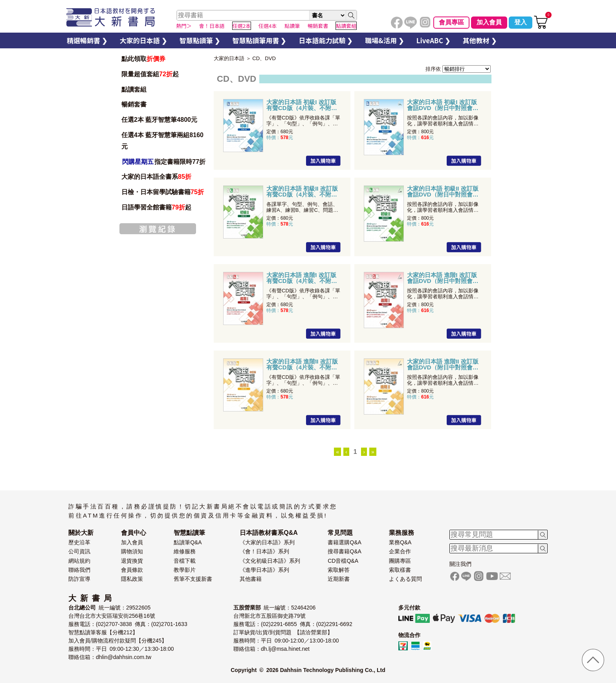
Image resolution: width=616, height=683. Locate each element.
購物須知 (132, 551)
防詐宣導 (79, 579)
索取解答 (339, 570)
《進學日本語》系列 (264, 570)
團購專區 (400, 561)
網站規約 (79, 561)
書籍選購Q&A (345, 542)
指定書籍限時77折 (163, 162)
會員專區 (451, 22)
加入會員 (489, 22)
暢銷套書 (134, 104)
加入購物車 (323, 161)
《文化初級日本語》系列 (270, 561)
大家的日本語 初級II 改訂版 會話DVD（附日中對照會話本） (443, 191)
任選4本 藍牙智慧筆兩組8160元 (162, 141)
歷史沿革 (79, 542)
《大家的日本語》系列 (267, 542)
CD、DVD (264, 58)
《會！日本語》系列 (264, 551)
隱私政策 (132, 579)
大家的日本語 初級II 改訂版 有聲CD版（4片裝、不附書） (302, 191)
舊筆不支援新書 (193, 579)
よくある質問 (405, 579)
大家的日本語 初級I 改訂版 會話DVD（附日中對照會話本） (443, 105)
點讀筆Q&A (188, 542)
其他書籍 (251, 579)
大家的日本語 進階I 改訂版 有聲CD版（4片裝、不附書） (301, 278)
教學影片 (185, 570)
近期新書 (339, 579)
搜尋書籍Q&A (345, 551)
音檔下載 (185, 561)
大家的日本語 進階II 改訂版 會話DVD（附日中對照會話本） (443, 364)
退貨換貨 (132, 561)
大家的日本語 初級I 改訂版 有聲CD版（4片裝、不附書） (301, 105)
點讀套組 (134, 89)
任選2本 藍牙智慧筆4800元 (159, 120)
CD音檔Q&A (343, 561)
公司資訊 (79, 551)
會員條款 (132, 570)
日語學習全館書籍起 (156, 207)
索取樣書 (400, 570)
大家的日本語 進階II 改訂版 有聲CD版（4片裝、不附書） (302, 364)
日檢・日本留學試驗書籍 (163, 192)
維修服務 (185, 551)
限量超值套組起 (150, 74)
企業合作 (400, 551)
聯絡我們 (79, 570)
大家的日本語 (229, 58)
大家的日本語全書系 (156, 177)
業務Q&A (400, 542)
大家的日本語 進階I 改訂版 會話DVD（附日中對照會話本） (443, 278)
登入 (521, 22)
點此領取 (143, 59)
